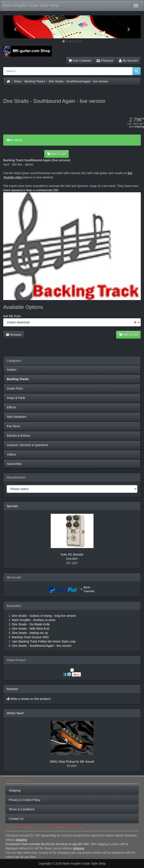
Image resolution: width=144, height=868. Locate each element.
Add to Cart (56, 154)
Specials (12, 506)
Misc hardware (17, 417)
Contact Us (16, 819)
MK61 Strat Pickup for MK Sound (72, 762)
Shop (17, 81)
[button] (13, 27)
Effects (11, 407)
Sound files (14, 464)
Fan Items (13, 426)
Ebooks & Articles (19, 436)
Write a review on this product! (31, 699)
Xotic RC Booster (72, 554)
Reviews (14, 335)
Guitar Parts (15, 388)
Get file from (12, 316)
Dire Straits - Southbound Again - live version (79, 81)
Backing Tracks (35, 81)
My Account (128, 61)
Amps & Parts (16, 398)
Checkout (105, 61)
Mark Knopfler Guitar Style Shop (31, 6)
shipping (139, 127)
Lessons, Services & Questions (28, 445)
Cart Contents (80, 61)
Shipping (15, 790)
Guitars (12, 370)
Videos (11, 454)
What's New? (15, 713)
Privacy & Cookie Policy (25, 800)
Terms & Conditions (22, 809)
